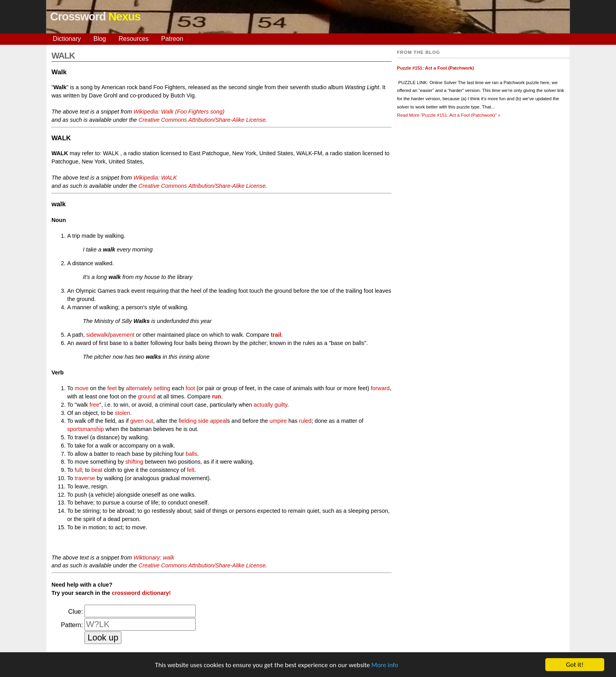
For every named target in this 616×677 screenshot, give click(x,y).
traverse (85, 478)
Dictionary (67, 39)
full (78, 470)
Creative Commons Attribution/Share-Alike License (202, 120)
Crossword (95, 17)
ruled (305, 421)
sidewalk (97, 335)
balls (191, 454)
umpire (278, 421)
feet (112, 388)
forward (380, 388)
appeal (219, 421)
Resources (134, 39)
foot (191, 388)
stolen (123, 413)
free (94, 405)
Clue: (76, 612)
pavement (122, 335)
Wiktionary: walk (154, 558)
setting (162, 388)
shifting (134, 462)
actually (263, 405)
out (149, 421)
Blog (100, 39)
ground (147, 396)
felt (191, 470)
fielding (188, 421)
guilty (281, 405)
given (137, 421)
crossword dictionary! (141, 593)
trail (276, 335)
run (217, 396)
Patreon (172, 39)
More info (385, 666)
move (82, 388)
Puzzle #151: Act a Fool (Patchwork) (436, 68)
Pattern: (72, 625)
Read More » (449, 115)
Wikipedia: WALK (155, 178)
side (203, 421)
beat (97, 470)
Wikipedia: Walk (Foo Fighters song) (179, 112)
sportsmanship (86, 429)
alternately (139, 388)
